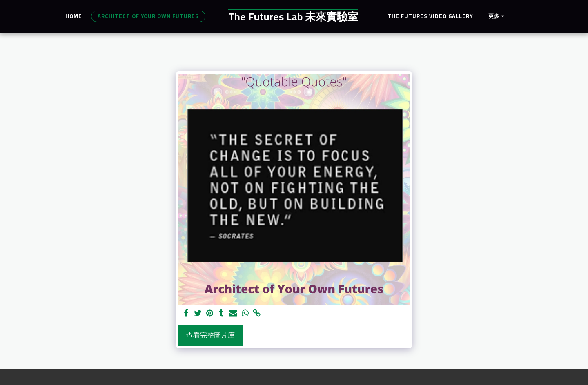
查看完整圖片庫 (210, 335)
